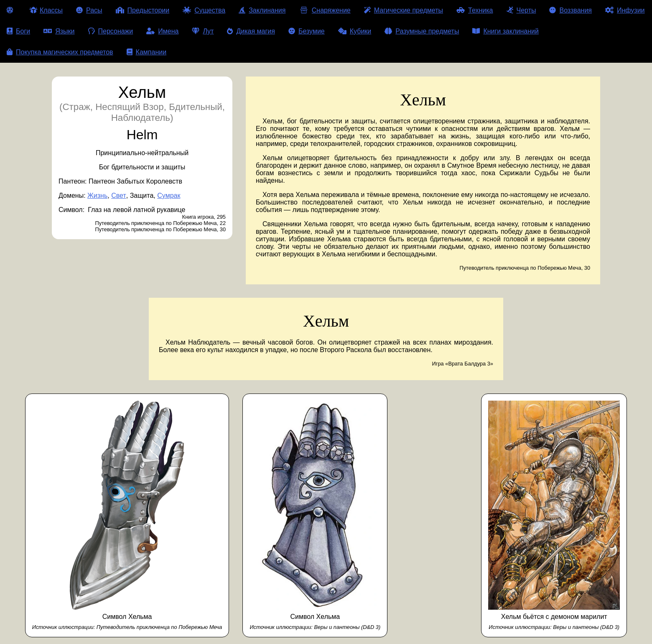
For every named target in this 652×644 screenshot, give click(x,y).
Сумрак (169, 195)
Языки (59, 31)
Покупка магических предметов (60, 52)
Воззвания (570, 10)
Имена (162, 31)
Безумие (307, 31)
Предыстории (143, 10)
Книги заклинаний (505, 31)
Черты (521, 10)
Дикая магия (251, 31)
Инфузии (625, 10)
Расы (89, 10)
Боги (18, 31)
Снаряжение (325, 10)
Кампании (147, 52)
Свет (119, 195)
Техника (475, 10)
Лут (203, 31)
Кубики (355, 31)
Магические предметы (404, 10)
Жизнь (97, 195)
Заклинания (262, 10)
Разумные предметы (422, 31)
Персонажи (111, 31)
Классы (46, 10)
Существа (204, 10)
